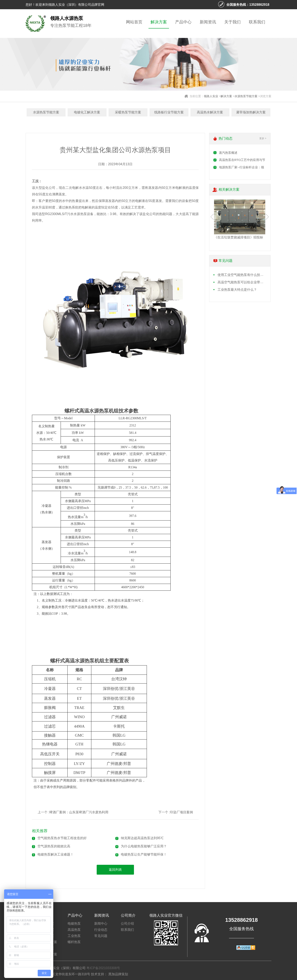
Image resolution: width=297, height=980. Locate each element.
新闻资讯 (208, 22)
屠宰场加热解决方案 (251, 112)
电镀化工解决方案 (87, 112)
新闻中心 (101, 924)
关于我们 (232, 22)
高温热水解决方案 (210, 112)
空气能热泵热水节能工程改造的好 (62, 838)
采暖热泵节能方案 (128, 112)
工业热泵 (74, 936)
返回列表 (115, 870)
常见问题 (101, 936)
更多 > (263, 138)
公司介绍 (127, 924)
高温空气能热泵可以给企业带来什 (242, 282)
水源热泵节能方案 (246, 96)
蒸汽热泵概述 (228, 153)
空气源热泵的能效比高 (54, 846)
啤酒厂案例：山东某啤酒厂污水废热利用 (79, 812)
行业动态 (101, 930)
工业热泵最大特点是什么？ (237, 289)
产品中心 (183, 22)
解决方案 (159, 22)
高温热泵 (74, 930)
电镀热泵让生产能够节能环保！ (144, 854)
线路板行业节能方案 (169, 112)
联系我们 (257, 22)
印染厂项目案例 (181, 812)
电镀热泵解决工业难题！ (56, 854)
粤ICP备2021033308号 (103, 968)
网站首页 (134, 22)
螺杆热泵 (74, 942)
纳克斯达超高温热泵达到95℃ (142, 838)
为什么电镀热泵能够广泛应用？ (144, 846)
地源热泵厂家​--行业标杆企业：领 (241, 167)
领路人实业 (211, 96)
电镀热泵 (74, 924)
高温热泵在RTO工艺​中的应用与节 (242, 160)
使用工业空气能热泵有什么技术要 (242, 275)
